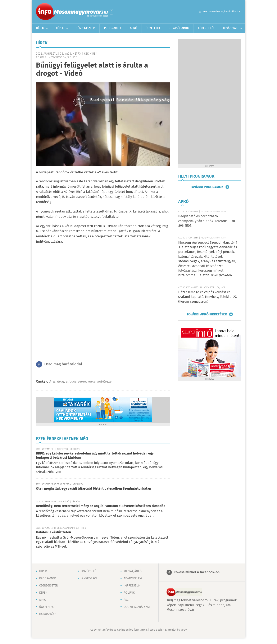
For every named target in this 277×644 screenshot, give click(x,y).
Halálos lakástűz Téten (53, 532)
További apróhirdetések (207, 314)
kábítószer (105, 382)
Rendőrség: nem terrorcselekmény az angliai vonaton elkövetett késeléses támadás (101, 506)
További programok (207, 187)
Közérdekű (206, 28)
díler (52, 382)
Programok (113, 28)
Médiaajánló (133, 571)
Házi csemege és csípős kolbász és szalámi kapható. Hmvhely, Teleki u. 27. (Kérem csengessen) (208, 297)
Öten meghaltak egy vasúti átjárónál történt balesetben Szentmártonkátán (94, 489)
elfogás (71, 382)
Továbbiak (230, 28)
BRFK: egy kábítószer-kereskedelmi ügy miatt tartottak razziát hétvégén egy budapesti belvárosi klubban (95, 456)
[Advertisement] (210, 102)
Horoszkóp (47, 614)
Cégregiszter (85, 28)
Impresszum (132, 586)
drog (61, 382)
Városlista (111, 12)
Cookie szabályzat (137, 607)
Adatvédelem (133, 579)
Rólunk (129, 593)
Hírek (40, 28)
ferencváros (87, 382)
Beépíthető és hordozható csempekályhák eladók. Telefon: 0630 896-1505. (207, 221)
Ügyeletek (153, 28)
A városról (90, 579)
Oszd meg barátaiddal (63, 364)
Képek (60, 28)
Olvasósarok (179, 28)
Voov (184, 630)
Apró (134, 28)
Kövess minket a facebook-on (197, 572)
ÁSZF (127, 600)
